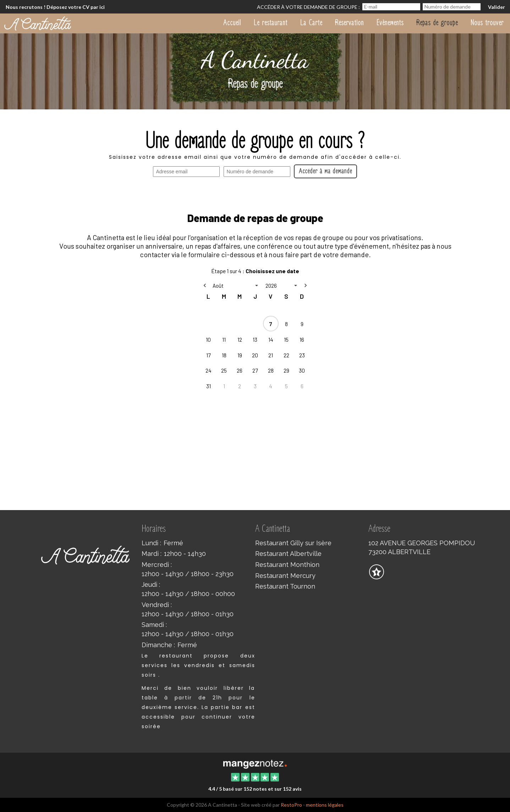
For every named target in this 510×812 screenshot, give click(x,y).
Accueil (232, 23)
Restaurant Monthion (287, 565)
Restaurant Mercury (285, 576)
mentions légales (325, 805)
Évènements (390, 23)
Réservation (349, 23)
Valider (497, 7)
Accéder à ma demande (325, 171)
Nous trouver (487, 23)
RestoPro (291, 805)
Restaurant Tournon (285, 586)
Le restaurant (271, 23)
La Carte (311, 23)
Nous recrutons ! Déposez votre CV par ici (55, 7)
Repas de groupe (437, 23)
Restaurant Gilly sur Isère (293, 543)
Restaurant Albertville (288, 554)
